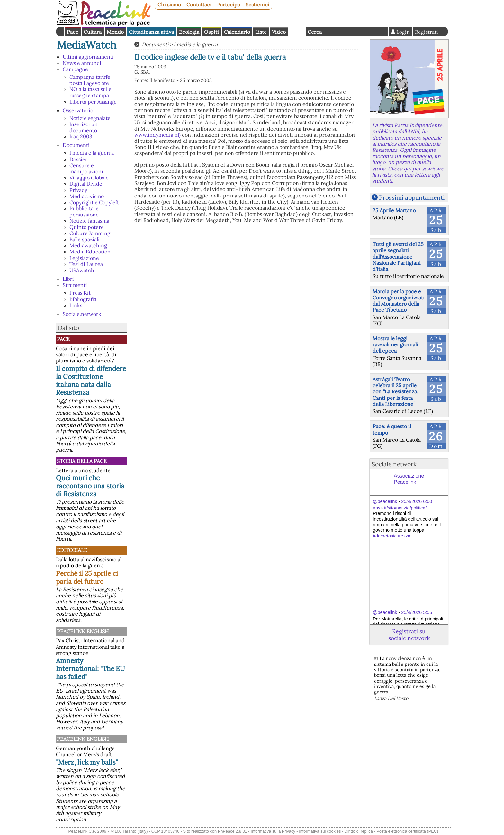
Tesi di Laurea (86, 264)
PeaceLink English (83, 631)
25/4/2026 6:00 (417, 501)
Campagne (75, 69)
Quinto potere (87, 227)
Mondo (115, 32)
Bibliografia (83, 299)
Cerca (315, 32)
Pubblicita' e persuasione (84, 211)
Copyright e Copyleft (94, 202)
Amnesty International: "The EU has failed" (90, 669)
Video (279, 32)
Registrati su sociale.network (409, 635)
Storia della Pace (82, 461)
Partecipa (229, 5)
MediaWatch (87, 45)
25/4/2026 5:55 (417, 612)
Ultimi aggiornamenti (88, 57)
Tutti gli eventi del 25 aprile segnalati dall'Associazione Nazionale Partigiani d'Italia (398, 257)
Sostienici (257, 5)
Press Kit (80, 293)
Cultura (93, 32)
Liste (261, 32)
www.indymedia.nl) (157, 135)
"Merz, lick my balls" (87, 762)
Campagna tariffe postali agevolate (90, 80)
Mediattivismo (87, 196)
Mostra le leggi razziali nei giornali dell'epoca (395, 344)
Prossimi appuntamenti (412, 197)
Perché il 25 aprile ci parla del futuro (87, 577)
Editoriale (72, 550)
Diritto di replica (359, 831)
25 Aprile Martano (394, 210)
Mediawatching (88, 245)
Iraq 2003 (81, 136)
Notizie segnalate (90, 118)
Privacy (78, 190)
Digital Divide (86, 184)
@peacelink (385, 501)
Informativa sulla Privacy (273, 831)
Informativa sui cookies (320, 831)
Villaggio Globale (89, 178)
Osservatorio (78, 110)
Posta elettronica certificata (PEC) (407, 831)
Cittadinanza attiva (151, 32)
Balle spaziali (85, 239)
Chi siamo (169, 5)
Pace (73, 32)
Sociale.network (82, 314)
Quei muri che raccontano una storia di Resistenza (90, 486)
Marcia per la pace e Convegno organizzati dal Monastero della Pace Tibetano (399, 301)
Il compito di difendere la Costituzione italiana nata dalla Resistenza (91, 381)
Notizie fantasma (89, 221)
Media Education (90, 252)
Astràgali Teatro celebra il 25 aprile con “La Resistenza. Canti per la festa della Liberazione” (395, 392)
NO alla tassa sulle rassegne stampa (90, 92)
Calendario (237, 32)
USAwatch (82, 270)
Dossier (78, 159)
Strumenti (75, 285)
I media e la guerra (92, 153)
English (297, 32)
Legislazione (84, 258)
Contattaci (199, 5)
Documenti (76, 145)
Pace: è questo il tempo (392, 429)
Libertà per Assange (93, 102)
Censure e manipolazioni (86, 168)
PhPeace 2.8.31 (233, 831)
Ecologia (189, 32)
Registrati (427, 32)
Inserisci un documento (84, 127)
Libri (68, 279)
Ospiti (212, 32)
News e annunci (82, 63)
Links (76, 305)
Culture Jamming (90, 233)
